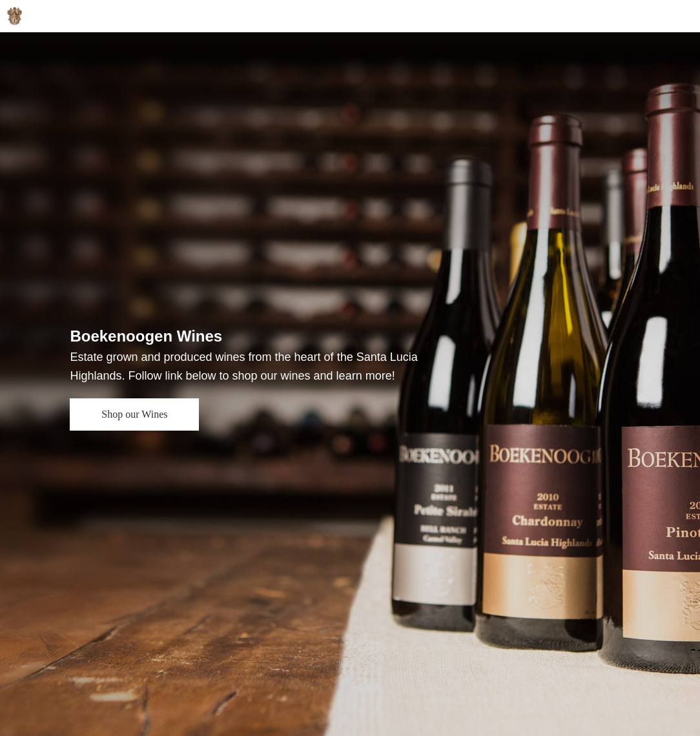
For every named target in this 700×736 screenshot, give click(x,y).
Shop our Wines (134, 414)
